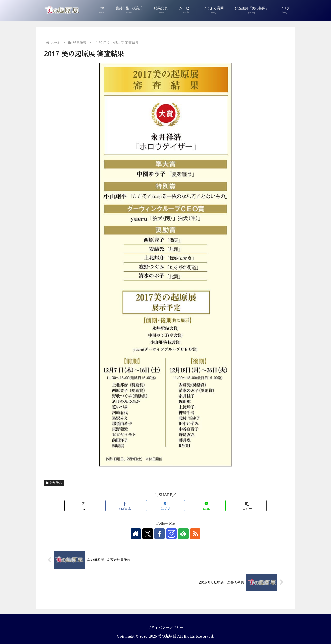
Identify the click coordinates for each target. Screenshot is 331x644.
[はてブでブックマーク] (165, 506)
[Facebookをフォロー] (160, 534)
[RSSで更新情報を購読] (195, 534)
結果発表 (54, 483)
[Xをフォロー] (148, 534)
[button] (247, 506)
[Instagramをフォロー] (171, 534)
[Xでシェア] (84, 506)
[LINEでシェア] (206, 506)
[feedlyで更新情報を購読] (183, 534)
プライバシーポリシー (165, 628)
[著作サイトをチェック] (136, 534)
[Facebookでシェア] (125, 506)
